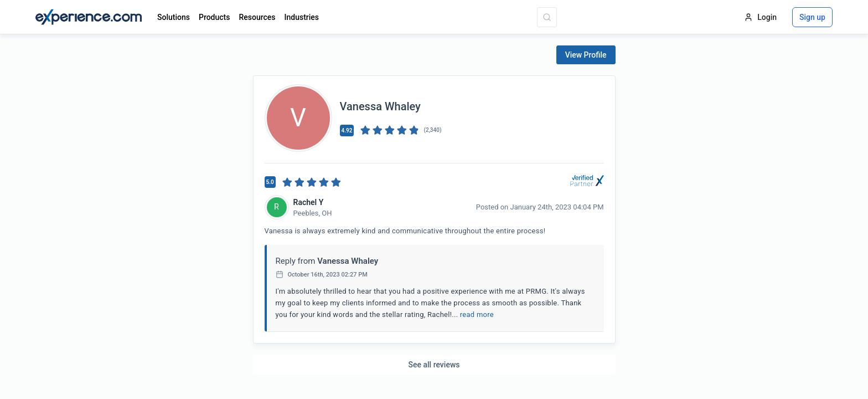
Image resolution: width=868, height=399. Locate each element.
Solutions (174, 17)
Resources (257, 17)
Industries (302, 17)
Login (760, 17)
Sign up (812, 17)
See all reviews (434, 365)
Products (215, 17)
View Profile (586, 55)
